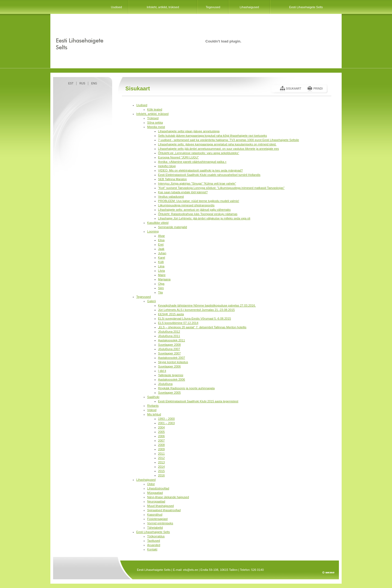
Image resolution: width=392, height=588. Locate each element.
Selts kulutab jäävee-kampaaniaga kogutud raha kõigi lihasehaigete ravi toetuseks (213, 136)
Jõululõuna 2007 (169, 349)
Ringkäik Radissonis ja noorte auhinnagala (186, 388)
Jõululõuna (165, 384)
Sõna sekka (155, 122)
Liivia (162, 271)
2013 (161, 462)
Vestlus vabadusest (171, 197)
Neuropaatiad (156, 501)
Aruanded (154, 545)
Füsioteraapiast (157, 519)
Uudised (117, 7)
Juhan (162, 253)
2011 (161, 454)
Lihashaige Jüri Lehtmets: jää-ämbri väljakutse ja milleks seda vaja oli (204, 218)
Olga (161, 284)
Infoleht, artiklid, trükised (163, 7)
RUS (82, 83)
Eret (161, 244)
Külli (161, 262)
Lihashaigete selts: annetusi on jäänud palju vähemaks (195, 210)
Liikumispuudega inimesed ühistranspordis (186, 205)
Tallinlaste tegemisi (171, 375)
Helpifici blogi (167, 166)
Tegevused (213, 7)
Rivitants (153, 406)
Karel (162, 258)
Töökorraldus (156, 536)
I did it (162, 371)
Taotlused (154, 541)
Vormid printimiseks (160, 523)
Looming (153, 231)
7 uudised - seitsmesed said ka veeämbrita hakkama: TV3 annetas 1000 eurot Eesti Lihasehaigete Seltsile (229, 140)
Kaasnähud (155, 514)
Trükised (153, 118)
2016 (161, 475)
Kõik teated (155, 109)
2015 (161, 471)
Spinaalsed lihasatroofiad (164, 510)
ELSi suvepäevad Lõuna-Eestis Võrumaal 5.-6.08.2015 (195, 318)
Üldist (151, 484)
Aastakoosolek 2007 (172, 358)
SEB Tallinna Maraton (173, 179)
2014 (161, 467)
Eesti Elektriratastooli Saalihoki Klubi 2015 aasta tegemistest (198, 401)
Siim (161, 288)
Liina (161, 266)
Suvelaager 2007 (169, 353)
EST (71, 83)
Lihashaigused (249, 7)
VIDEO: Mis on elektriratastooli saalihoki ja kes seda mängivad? (200, 170)
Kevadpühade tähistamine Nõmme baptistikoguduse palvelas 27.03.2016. (207, 305)
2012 (161, 458)
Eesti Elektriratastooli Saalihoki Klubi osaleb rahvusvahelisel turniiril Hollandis (209, 175)
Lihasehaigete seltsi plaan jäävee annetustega (189, 131)
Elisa (161, 240)
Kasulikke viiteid (158, 223)
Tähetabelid (155, 528)
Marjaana (164, 279)
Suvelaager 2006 (169, 366)
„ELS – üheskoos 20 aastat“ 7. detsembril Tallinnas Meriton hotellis (202, 327)
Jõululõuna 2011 (169, 336)
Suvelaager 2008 (169, 345)
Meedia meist (156, 127)
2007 (161, 440)
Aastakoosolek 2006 (172, 379)
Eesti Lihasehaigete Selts (306, 7)
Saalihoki (153, 397)
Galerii (152, 301)
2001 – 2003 (166, 423)
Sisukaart (294, 89)
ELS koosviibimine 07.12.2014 (178, 323)
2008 (161, 445)
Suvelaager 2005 (169, 393)
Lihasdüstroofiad (158, 488)
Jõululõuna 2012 (169, 332)
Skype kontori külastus (173, 362)
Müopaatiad (155, 493)
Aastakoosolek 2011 (172, 340)
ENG (94, 83)
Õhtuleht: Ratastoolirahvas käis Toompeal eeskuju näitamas (198, 214)
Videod (152, 410)
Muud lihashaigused (161, 506)
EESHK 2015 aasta (171, 314)
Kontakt (152, 549)
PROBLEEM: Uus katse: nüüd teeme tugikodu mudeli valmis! (199, 201)
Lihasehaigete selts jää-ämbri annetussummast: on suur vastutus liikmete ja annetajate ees (219, 149)
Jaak (161, 249)
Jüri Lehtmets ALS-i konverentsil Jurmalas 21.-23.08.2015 (197, 310)
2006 (161, 436)
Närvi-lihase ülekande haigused (168, 497)
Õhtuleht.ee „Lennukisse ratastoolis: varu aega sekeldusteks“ (199, 153)
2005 (161, 432)
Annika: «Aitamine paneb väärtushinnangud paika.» (192, 162)
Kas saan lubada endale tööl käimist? (183, 192)
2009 (161, 449)
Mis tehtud (154, 414)
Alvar (162, 236)
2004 (161, 427)
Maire (162, 275)
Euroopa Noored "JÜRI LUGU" (179, 157)
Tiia (160, 292)
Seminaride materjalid (173, 227)
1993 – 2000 (166, 419)
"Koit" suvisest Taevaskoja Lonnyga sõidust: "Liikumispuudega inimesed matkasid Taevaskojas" (221, 188)
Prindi (318, 89)
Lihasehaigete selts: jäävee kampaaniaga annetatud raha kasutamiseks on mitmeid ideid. (217, 144)
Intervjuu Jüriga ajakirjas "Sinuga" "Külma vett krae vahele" (197, 183)
